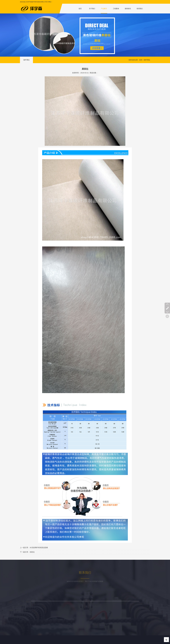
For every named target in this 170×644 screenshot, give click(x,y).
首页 (80, 9)
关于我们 (92, 9)
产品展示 (104, 9)
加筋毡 (32, 552)
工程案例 (116, 9)
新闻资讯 (128, 9)
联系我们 (140, 9)
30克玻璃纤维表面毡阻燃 (39, 548)
